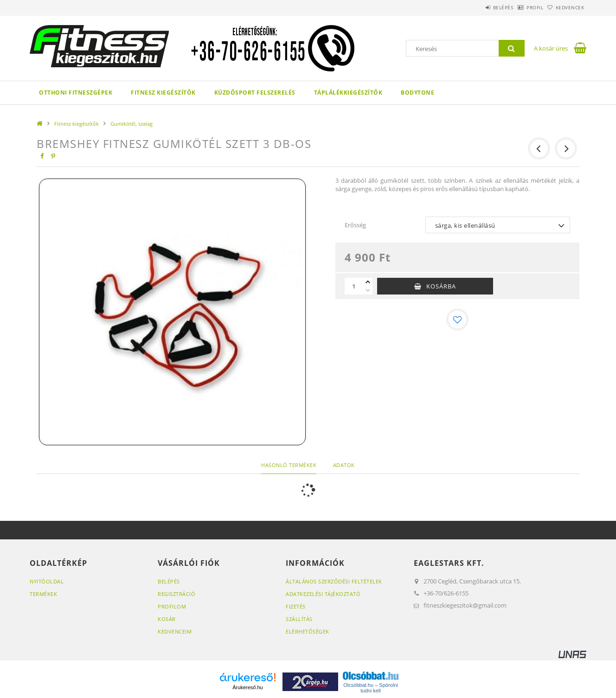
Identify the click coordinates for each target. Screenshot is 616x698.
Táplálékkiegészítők (348, 93)
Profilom (172, 606)
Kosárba (441, 286)
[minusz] (368, 290)
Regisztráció (176, 594)
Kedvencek (565, 7)
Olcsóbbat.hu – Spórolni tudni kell (370, 688)
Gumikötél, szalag (132, 124)
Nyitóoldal (47, 581)
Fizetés (296, 606)
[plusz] (368, 282)
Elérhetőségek (308, 631)
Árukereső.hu (247, 687)
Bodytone (417, 93)
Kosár (167, 619)
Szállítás (299, 619)
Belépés (479, 7)
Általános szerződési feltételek (334, 581)
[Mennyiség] (354, 286)
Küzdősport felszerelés (255, 93)
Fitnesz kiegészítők (163, 93)
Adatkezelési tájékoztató (323, 594)
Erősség (355, 225)
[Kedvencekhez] (457, 320)
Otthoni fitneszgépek (76, 93)
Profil (520, 7)
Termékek (43, 594)
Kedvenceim (175, 631)
